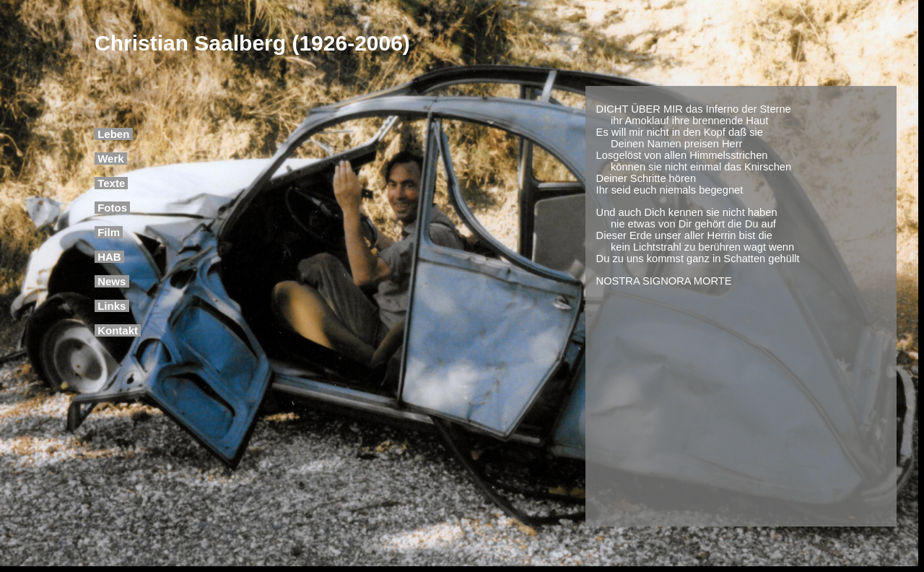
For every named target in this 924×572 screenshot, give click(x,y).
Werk (111, 159)
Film (109, 232)
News (112, 281)
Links (112, 306)
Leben (114, 134)
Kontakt (118, 330)
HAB (109, 257)
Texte (111, 183)
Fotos (112, 208)
